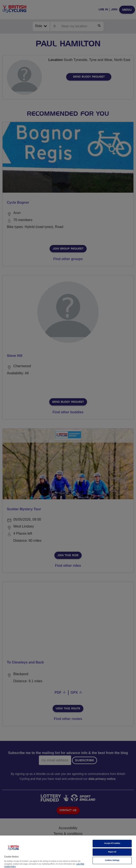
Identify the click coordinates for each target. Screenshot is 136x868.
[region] (68, 852)
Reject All (112, 852)
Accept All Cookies (112, 843)
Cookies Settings (112, 860)
